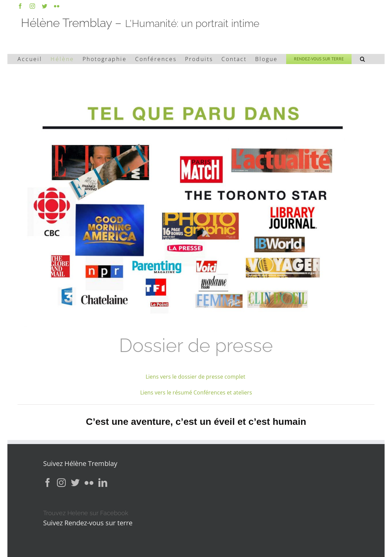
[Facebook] (48, 482)
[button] (363, 59)
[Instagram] (61, 482)
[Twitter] (75, 482)
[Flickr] (89, 482)
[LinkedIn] (103, 482)
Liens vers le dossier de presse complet (196, 377)
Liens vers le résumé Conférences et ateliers (196, 392)
